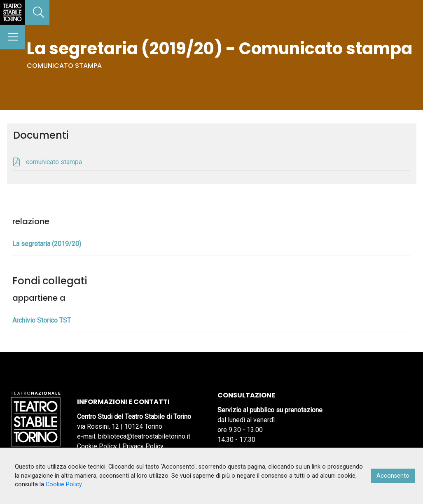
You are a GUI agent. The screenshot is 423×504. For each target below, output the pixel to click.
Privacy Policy (143, 446)
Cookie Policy (97, 446)
